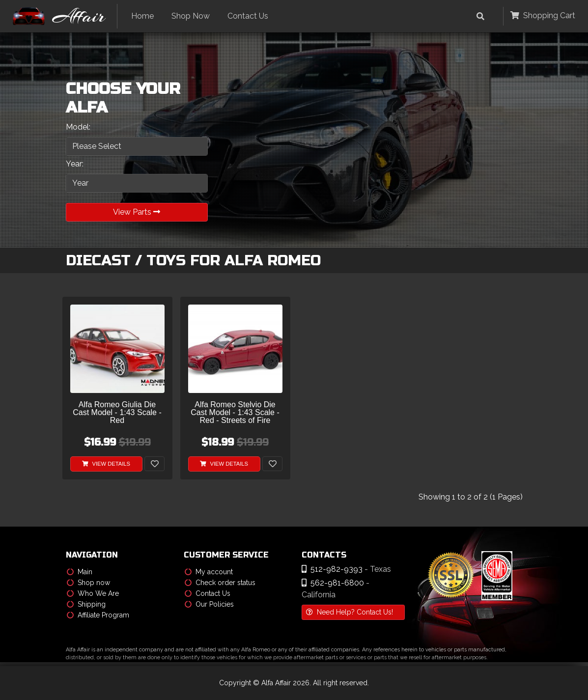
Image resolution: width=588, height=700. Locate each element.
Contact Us (248, 16)
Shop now (88, 583)
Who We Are (93, 593)
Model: (78, 127)
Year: (75, 164)
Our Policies (209, 604)
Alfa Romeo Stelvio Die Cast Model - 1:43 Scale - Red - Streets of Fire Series (235, 413)
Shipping (86, 604)
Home (142, 16)
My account (209, 572)
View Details (106, 464)
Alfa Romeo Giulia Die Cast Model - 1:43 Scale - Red (117, 413)
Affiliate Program (98, 615)
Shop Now (191, 16)
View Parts (137, 212)
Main (80, 572)
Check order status (220, 583)
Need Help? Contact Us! (350, 612)
